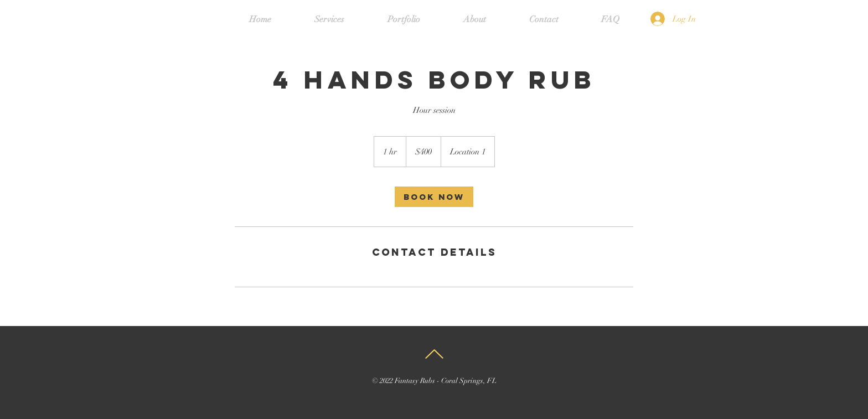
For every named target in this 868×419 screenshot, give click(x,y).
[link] (434, 197)
